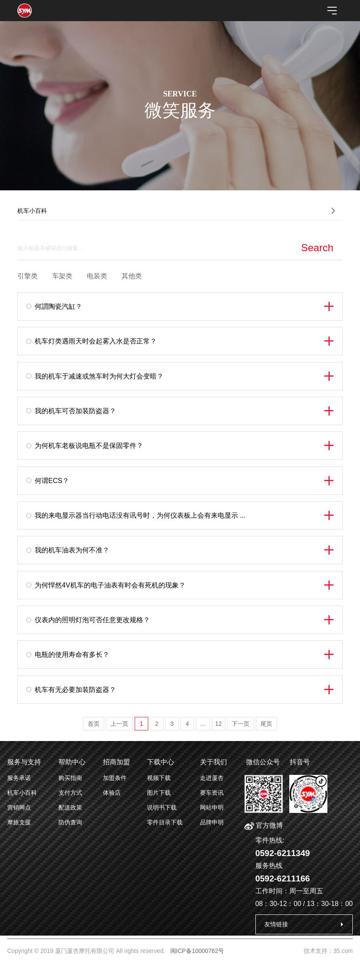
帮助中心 (72, 762)
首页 (94, 724)
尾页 (266, 724)
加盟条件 (115, 778)
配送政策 (70, 807)
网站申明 (212, 807)
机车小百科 (22, 793)
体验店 (112, 793)
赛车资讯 (212, 793)
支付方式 (70, 793)
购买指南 (70, 778)
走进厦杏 (212, 778)
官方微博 (264, 825)
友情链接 (276, 924)
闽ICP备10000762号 (197, 951)
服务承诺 (19, 778)
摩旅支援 (19, 822)
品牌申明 (212, 822)
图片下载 (159, 793)
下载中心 (161, 762)
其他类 (132, 276)
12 (219, 724)
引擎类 (28, 276)
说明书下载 (162, 807)
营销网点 (19, 807)
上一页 (119, 724)
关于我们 (213, 762)
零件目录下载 (165, 822)
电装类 (97, 276)
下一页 (241, 724)
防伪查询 (70, 822)
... (203, 724)
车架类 (62, 276)
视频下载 (159, 778)
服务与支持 (24, 762)
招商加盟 (116, 762)
